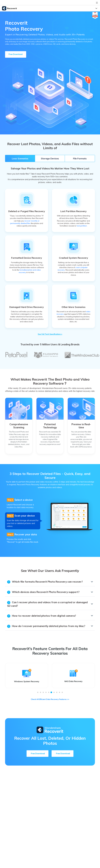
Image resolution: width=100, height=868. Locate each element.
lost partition (82, 226)
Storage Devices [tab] (50, 158)
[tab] (23, 504)
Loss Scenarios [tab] (20, 158)
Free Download (16, 54)
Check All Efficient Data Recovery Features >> (50, 699)
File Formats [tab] (80, 158)
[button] (38, 692)
